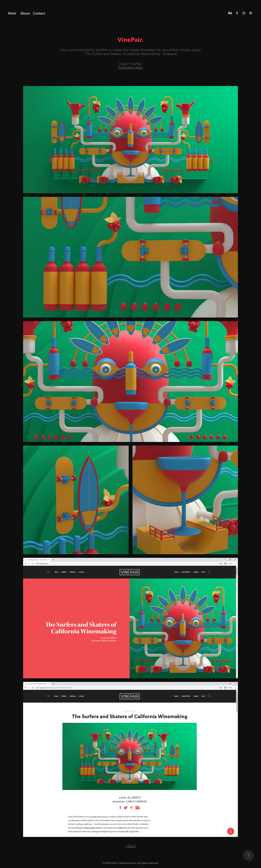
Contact (39, 13)
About (25, 13)
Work (12, 13)
